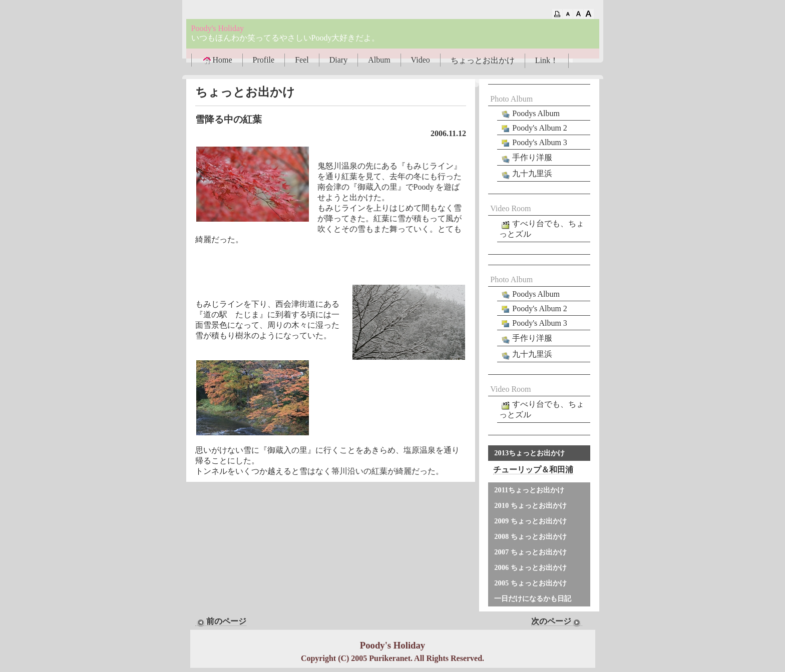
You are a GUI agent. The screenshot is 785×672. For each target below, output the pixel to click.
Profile (264, 60)
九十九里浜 (526, 174)
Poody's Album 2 (533, 128)
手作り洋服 (526, 158)
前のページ (221, 621)
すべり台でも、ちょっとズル (542, 229)
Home (217, 60)
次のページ (557, 621)
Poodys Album (529, 114)
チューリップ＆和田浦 (533, 470)
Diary (338, 60)
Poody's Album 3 (533, 143)
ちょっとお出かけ (483, 60)
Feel (302, 60)
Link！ (547, 60)
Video (421, 60)
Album (379, 60)
